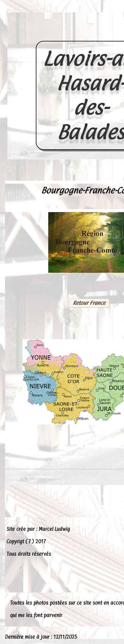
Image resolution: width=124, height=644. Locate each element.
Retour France (89, 303)
